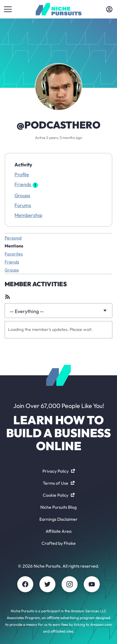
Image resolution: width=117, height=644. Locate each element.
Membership (28, 215)
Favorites (14, 254)
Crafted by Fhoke (59, 543)
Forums (23, 205)
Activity (23, 165)
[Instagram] (70, 584)
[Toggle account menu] (109, 9)
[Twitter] (47, 584)
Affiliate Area (58, 531)
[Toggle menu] (8, 9)
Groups (22, 195)
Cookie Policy (59, 495)
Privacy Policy (59, 471)
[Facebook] (25, 584)
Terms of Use (59, 483)
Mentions (14, 246)
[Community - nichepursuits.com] (59, 9)
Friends (26, 184)
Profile (22, 174)
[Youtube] (92, 584)
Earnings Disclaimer (58, 519)
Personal (13, 238)
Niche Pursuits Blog (58, 507)
